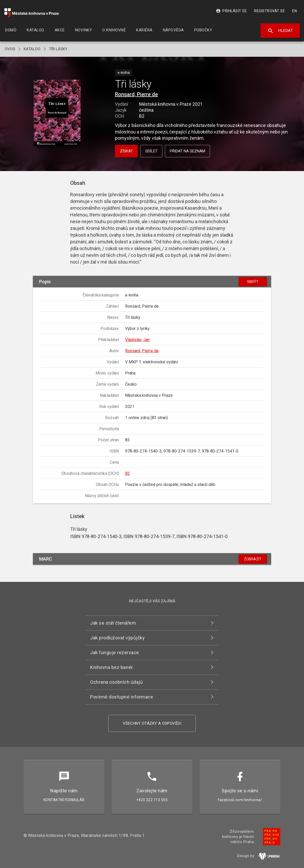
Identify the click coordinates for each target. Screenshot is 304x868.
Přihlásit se (231, 11)
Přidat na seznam (187, 151)
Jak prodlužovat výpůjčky (117, 638)
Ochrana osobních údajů (116, 682)
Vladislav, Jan (137, 340)
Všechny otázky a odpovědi (152, 723)
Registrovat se (269, 11)
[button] (57, 113)
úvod (10, 49)
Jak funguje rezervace (115, 652)
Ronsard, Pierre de (136, 94)
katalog (32, 49)
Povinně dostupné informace (122, 697)
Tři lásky (58, 49)
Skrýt (253, 282)
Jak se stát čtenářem (113, 623)
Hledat (280, 31)
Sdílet (151, 151)
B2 (128, 473)
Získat (126, 151)
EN (294, 11)
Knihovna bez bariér (112, 667)
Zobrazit (253, 559)
